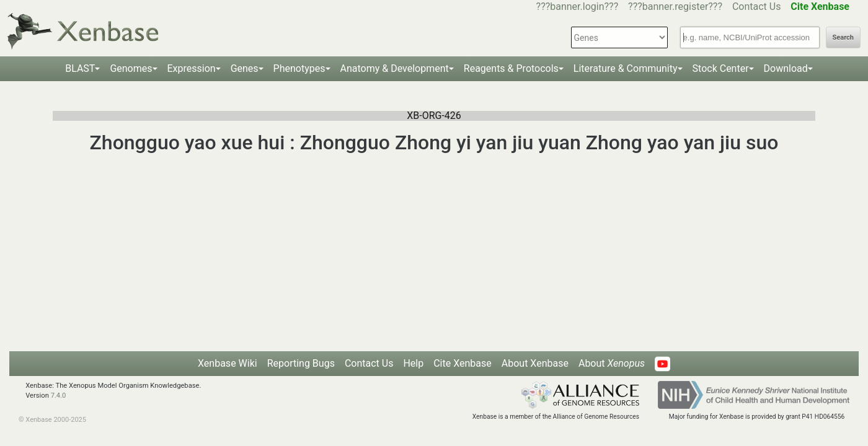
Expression (192, 68)
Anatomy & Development (395, 68)
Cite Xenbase (463, 363)
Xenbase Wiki (228, 363)
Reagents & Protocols (511, 68)
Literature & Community (626, 68)
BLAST (80, 68)
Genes (245, 68)
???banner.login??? (578, 7)
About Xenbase (535, 363)
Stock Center (721, 68)
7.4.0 (59, 396)
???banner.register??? (675, 7)
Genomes (131, 68)
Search (843, 37)
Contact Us (757, 7)
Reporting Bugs (301, 363)
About (612, 363)
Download (786, 68)
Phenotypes (299, 68)
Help (413, 363)
